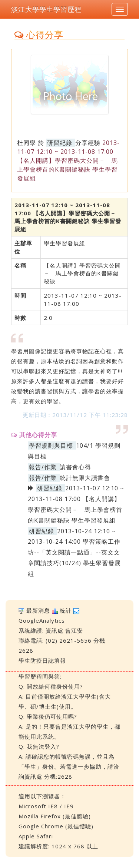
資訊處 (54, 630)
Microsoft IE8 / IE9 (46, 806)
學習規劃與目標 (51, 445)
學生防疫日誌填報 (42, 660)
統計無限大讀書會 (85, 478)
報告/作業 (43, 467)
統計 (66, 610)
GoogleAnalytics (42, 620)
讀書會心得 (75, 467)
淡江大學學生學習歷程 (46, 9)
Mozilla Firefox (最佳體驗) (55, 816)
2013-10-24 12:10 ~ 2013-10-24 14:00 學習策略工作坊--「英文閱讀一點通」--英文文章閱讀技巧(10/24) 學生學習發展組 (74, 552)
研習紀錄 (60, 143)
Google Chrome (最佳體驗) (56, 826)
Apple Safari (36, 836)
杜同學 (27, 143)
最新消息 (38, 610)
